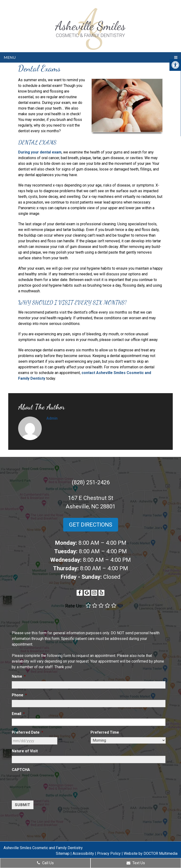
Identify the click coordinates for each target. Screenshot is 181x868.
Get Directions (91, 525)
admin (52, 418)
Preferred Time (105, 732)
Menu (10, 57)
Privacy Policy (109, 853)
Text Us (136, 863)
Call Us (45, 863)
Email (18, 714)
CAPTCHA (21, 770)
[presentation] (48, 784)
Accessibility (83, 853)
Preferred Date (27, 732)
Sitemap (63, 853)
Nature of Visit (25, 751)
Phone (19, 695)
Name (19, 676)
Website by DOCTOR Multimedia (151, 853)
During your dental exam (40, 152)
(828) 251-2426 (91, 482)
